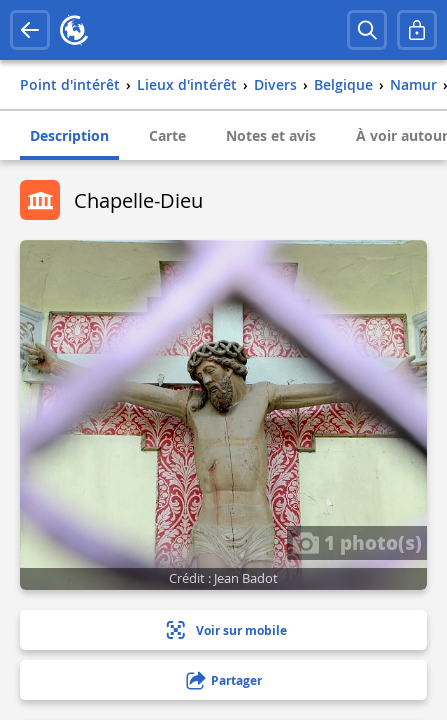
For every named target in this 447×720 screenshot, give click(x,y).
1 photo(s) (357, 542)
